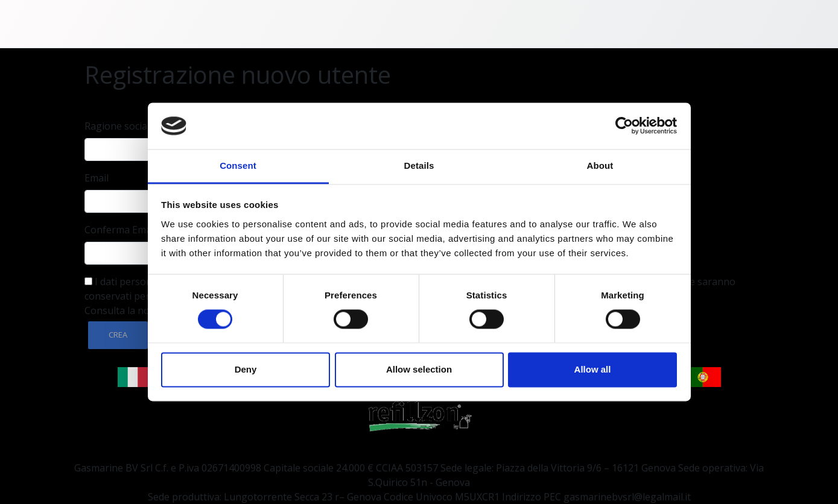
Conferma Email (120, 230)
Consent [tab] (238, 165)
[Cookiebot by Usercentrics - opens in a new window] (624, 126)
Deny (246, 369)
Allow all (593, 369)
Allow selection (419, 369)
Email (97, 178)
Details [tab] (419, 165)
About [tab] (600, 165)
